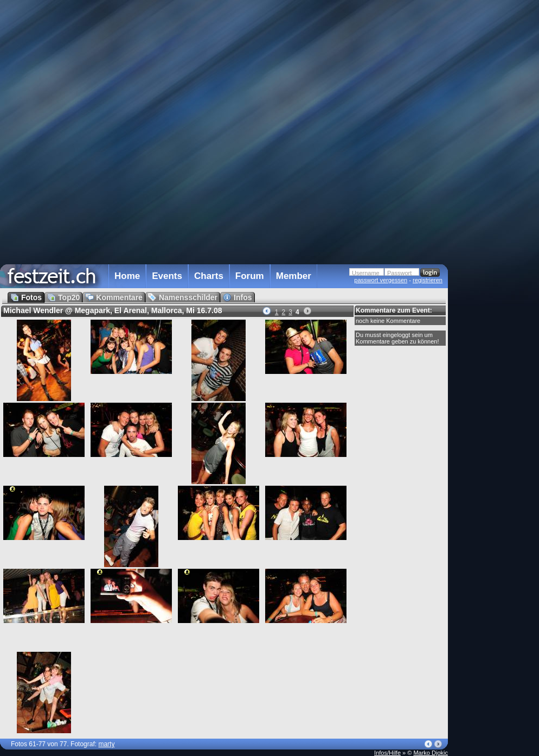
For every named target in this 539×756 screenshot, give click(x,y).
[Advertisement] (496, 219)
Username (366, 273)
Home (127, 276)
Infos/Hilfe (387, 753)
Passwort (399, 273)
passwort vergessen (381, 280)
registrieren (428, 280)
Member (294, 276)
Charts (209, 276)
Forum (250, 276)
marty (106, 744)
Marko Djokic (431, 753)
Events (167, 276)
